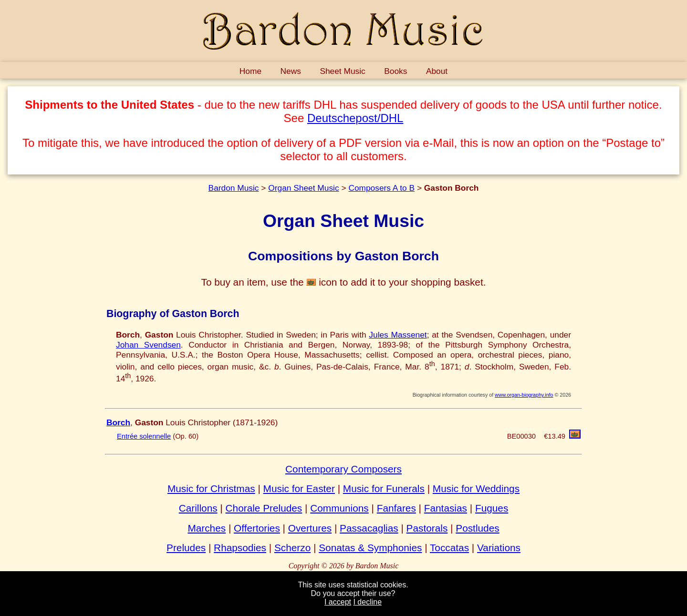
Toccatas (449, 548)
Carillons (198, 508)
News (291, 71)
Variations (499, 548)
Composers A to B (381, 188)
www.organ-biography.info (524, 395)
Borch (118, 422)
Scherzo (292, 548)
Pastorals (427, 528)
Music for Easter (299, 488)
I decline (367, 602)
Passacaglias (369, 528)
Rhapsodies (240, 548)
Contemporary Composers (343, 469)
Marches (207, 528)
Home (250, 71)
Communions (339, 508)
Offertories (257, 528)
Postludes (477, 528)
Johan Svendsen (148, 345)
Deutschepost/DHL (355, 118)
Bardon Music (234, 188)
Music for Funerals (384, 488)
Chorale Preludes (264, 508)
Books (396, 71)
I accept (338, 602)
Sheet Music (342, 71)
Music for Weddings (476, 488)
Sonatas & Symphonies (370, 548)
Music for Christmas (211, 488)
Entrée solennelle (144, 436)
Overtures (310, 528)
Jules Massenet (398, 335)
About (437, 71)
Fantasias (446, 508)
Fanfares (396, 508)
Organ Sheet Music (303, 188)
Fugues (492, 508)
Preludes (186, 548)
